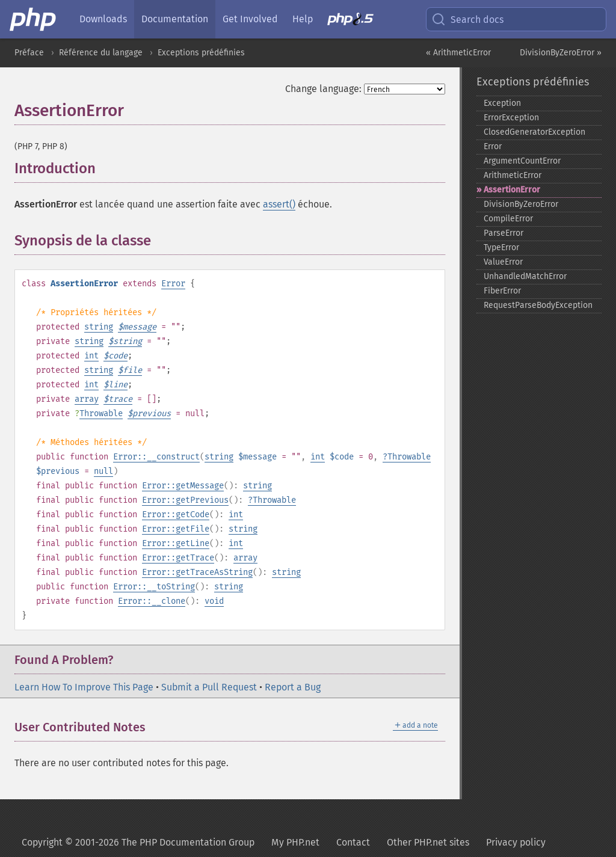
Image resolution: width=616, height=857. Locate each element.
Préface (29, 53)
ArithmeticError (513, 175)
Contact (353, 842)
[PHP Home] (34, 19)
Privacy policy (516, 842)
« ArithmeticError (458, 53)
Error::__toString (154, 587)
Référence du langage (101, 53)
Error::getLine (176, 543)
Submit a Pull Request (209, 687)
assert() (279, 204)
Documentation (175, 19)
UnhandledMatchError (525, 276)
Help (303, 19)
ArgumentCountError (522, 161)
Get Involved (250, 19)
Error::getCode (176, 515)
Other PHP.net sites (428, 842)
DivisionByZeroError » (561, 53)
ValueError (503, 262)
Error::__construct (156, 457)
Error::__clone (152, 601)
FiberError (502, 291)
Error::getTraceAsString (197, 572)
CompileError (508, 219)
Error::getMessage (183, 486)
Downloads (103, 19)
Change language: (323, 89)
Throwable (101, 413)
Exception (502, 103)
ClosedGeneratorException (534, 132)
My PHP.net (295, 842)
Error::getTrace (178, 558)
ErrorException (511, 118)
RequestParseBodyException (538, 305)
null (103, 471)
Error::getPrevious (185, 500)
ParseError (504, 233)
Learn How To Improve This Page (84, 687)
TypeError (501, 247)
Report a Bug (293, 687)
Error (173, 284)
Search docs (467, 19)
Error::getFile (176, 529)
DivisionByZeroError (521, 204)
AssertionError (512, 190)
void (214, 601)
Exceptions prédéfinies (201, 53)
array (87, 399)
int (91, 356)
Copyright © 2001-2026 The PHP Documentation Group (138, 842)
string (99, 327)
